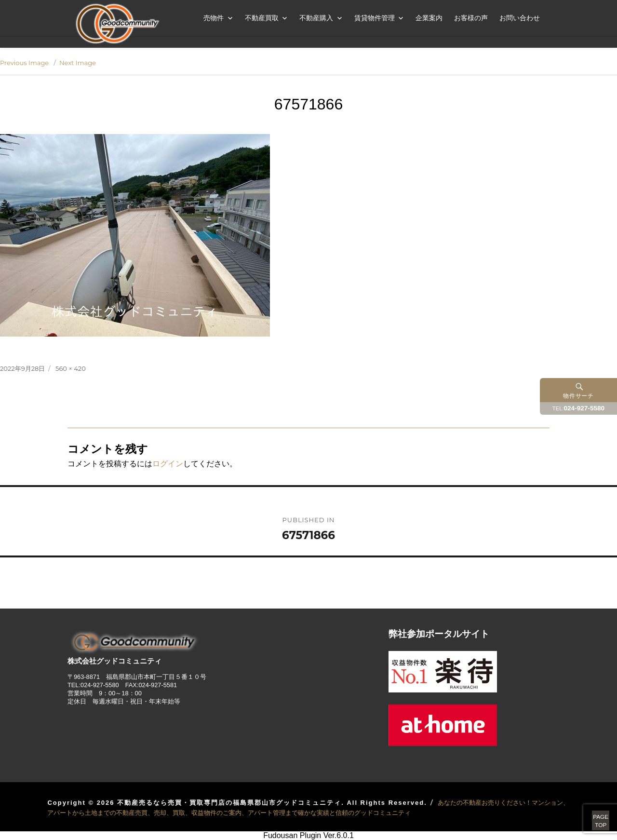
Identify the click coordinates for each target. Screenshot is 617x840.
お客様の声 (471, 18)
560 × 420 (71, 368)
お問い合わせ (520, 18)
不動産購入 (316, 18)
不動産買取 (262, 18)
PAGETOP (589, 811)
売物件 (214, 18)
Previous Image (24, 63)
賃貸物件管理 (375, 18)
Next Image (78, 63)
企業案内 (429, 18)
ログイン (168, 464)
